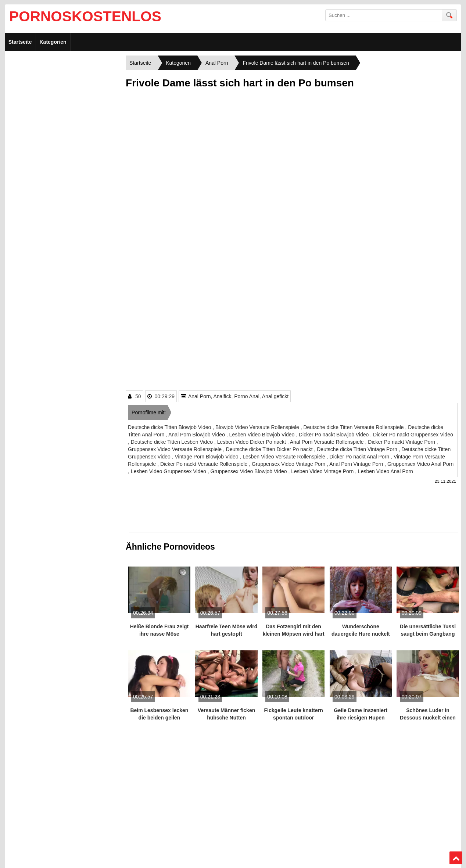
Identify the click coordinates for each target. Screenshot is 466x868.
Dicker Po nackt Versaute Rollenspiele (205, 464)
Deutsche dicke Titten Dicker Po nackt (270, 449)
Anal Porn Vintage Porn (357, 464)
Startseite (20, 42)
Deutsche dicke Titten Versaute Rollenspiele (354, 427)
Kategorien (53, 42)
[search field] (384, 15)
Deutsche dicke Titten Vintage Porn (358, 449)
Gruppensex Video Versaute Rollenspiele (175, 449)
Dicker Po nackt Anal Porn (360, 457)
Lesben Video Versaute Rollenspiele (285, 457)
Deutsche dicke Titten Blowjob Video (170, 427)
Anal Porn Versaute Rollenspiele (328, 442)
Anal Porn (199, 396)
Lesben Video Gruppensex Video (169, 471)
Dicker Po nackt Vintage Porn (402, 442)
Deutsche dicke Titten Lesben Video (173, 442)
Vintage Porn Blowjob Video (207, 457)
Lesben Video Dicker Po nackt (252, 442)
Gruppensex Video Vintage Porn (289, 464)
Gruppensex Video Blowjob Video (250, 471)
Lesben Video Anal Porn (386, 471)
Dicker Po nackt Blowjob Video (334, 435)
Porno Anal (247, 396)
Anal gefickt (275, 396)
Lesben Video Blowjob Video (263, 435)
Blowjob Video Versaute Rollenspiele (258, 427)
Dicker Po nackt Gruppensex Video (413, 435)
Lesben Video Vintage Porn (323, 471)
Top (456, 858)
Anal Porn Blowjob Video (197, 435)
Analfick (222, 396)
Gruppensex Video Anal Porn (420, 464)
